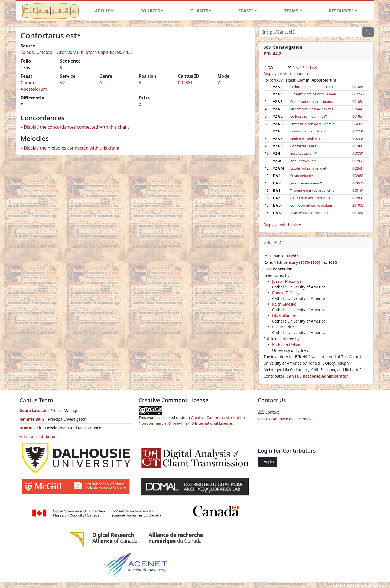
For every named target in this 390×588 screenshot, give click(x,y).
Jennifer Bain (32, 419)
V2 (62, 83)
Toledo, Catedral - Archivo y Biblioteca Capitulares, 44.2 (76, 52)
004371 (358, 124)
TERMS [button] (291, 11)
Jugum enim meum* (306, 183)
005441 (358, 109)
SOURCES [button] (150, 11)
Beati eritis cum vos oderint (312, 213)
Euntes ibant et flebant (308, 131)
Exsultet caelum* (303, 153)
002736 (358, 131)
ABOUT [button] (102, 11)
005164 (358, 191)
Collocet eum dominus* (309, 116)
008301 (358, 153)
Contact (268, 412)
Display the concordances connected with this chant (77, 127)
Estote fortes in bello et (308, 168)
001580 (358, 213)
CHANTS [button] (199, 11)
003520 (358, 183)
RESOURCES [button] (341, 11)
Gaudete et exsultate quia (310, 198)
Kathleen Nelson (287, 345)
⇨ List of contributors (38, 436)
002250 (358, 94)
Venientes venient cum (308, 139)
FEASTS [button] (246, 11)
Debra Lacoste (33, 410)
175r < (299, 67)
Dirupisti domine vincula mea (313, 94)
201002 (358, 205)
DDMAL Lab (30, 428)
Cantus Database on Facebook (285, 419)
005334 (358, 139)
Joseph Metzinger (288, 281)
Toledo (292, 256)
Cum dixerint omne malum (311, 205)
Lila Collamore (285, 315)
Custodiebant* (302, 176)
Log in (268, 462)
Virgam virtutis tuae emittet (312, 109)
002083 (358, 176)
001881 (185, 83)
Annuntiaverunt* (303, 161)
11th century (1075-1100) (297, 262)
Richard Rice (283, 327)
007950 (358, 161)
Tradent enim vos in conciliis (312, 191)
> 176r (312, 67)
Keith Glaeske (284, 304)
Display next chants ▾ (282, 225)
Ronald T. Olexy (286, 293)
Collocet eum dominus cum (312, 87)
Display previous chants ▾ (286, 74)
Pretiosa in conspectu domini (313, 124)
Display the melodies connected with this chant (72, 148)
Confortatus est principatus (312, 102)
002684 (358, 168)
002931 (358, 198)
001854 (358, 87)
